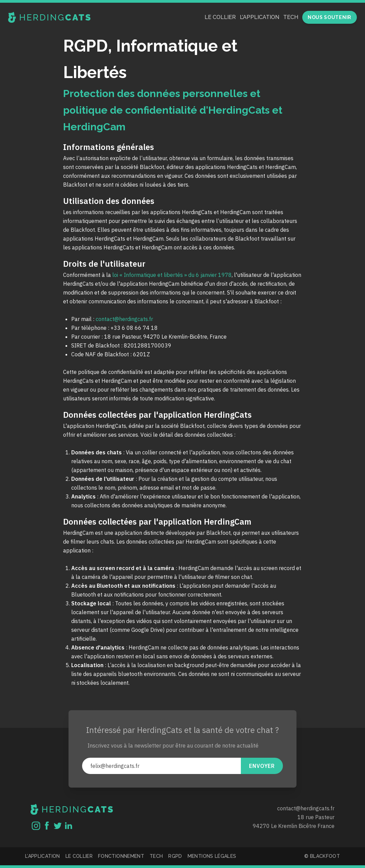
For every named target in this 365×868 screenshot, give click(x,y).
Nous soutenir (330, 17)
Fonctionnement (121, 856)
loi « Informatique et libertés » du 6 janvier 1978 (172, 275)
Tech (291, 17)
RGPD (175, 856)
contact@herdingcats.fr (124, 319)
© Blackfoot (322, 856)
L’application (260, 17)
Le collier (220, 17)
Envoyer (262, 766)
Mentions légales (212, 856)
